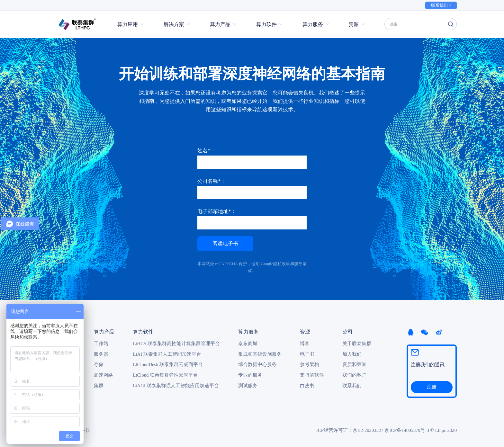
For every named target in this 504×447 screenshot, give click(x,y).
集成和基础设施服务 (260, 354)
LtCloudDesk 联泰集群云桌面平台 (168, 364)
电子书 (307, 354)
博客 (305, 344)
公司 (347, 332)
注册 (432, 387)
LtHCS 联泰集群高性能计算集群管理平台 (176, 344)
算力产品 (220, 24)
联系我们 (352, 386)
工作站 (101, 344)
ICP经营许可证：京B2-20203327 (350, 430)
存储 (99, 364)
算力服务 (313, 24)
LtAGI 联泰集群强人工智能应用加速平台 (176, 386)
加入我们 (352, 354)
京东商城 (248, 344)
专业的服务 (250, 375)
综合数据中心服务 (257, 364)
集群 (99, 386)
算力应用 (128, 24)
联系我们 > (441, 5)
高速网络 (104, 375)
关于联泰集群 (357, 344)
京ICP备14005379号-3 (407, 430)
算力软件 (266, 24)
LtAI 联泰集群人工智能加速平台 (167, 354)
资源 (354, 24)
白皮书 (307, 386)
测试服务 (248, 386)
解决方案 (174, 24)
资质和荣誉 (354, 364)
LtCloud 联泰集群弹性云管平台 (165, 375)
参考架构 (310, 364)
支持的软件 (312, 375)
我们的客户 (354, 375)
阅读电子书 (225, 243)
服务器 (101, 354)
